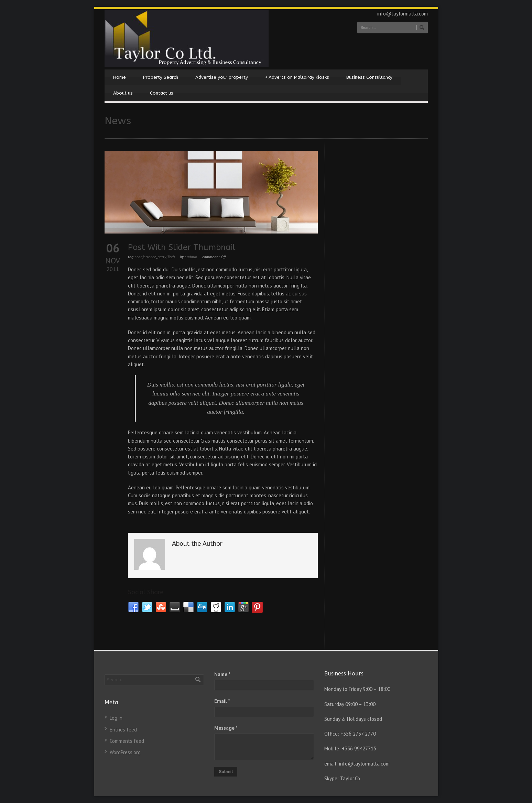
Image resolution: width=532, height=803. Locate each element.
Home (120, 77)
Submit (226, 772)
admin (192, 257)
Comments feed (127, 741)
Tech (171, 257)
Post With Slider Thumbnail (182, 247)
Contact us (162, 93)
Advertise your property (222, 77)
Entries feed (123, 730)
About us (123, 93)
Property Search (161, 77)
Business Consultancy (369, 77)
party (162, 257)
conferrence (146, 257)
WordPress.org (125, 752)
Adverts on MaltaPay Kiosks (297, 77)
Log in (116, 718)
